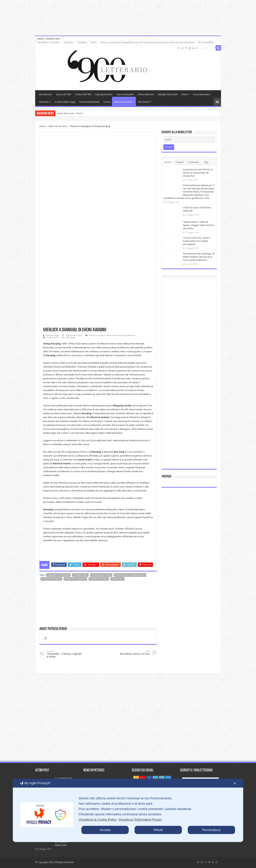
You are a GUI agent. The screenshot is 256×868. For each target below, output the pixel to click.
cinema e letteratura (59, 575)
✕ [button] (235, 783)
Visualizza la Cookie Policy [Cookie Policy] (98, 820)
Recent (168, 162)
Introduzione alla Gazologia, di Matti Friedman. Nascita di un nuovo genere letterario (199, 257)
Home (94, 43)
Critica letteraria (146, 94)
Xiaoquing (118, 579)
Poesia (107, 102)
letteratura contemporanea (130, 575)
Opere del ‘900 (63, 94)
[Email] (189, 140)
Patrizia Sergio (53, 335)
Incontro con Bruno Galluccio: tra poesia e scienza (80, 113)
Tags (206, 162)
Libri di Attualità (206, 43)
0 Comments (52, 338)
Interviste (44, 102)
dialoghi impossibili (168, 94)
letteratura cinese (102, 575)
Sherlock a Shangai (76, 579)
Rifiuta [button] (158, 830)
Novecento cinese (52, 579)
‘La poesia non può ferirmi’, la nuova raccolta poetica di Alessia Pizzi (198, 173)
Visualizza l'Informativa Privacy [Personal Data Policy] (140, 820)
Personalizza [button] (211, 830)
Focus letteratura (202, 94)
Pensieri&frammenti (89, 102)
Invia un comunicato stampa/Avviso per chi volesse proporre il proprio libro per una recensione (147, 43)
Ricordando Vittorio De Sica (131, 653)
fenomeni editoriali (126, 335)
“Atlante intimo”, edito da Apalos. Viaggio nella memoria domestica (198, 225)
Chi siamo (68, 43)
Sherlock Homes (99, 579)
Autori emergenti (125, 94)
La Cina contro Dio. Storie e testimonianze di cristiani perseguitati (197, 241)
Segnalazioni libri (104, 94)
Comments (194, 162)
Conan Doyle (81, 575)
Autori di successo (123, 102)
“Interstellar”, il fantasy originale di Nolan (65, 654)
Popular (180, 162)
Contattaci (82, 43)
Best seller (112, 335)
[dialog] (128, 810)
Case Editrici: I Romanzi (48, 43)
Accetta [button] (105, 830)
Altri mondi (144, 102)
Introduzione (45, 94)
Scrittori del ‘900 (83, 94)
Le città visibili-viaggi (65, 102)
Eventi (184, 94)
